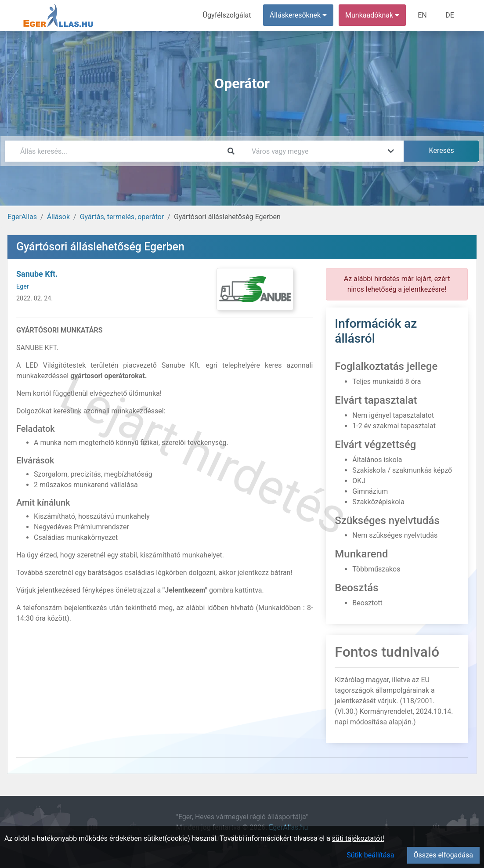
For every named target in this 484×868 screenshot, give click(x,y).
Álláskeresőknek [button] (299, 15)
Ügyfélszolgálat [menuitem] (227, 15)
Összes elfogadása (443, 855)
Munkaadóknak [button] (373, 15)
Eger (23, 287)
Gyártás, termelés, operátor (122, 217)
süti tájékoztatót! (358, 838)
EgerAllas (22, 217)
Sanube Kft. (37, 274)
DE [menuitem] (450, 15)
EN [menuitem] (423, 15)
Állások (58, 217)
